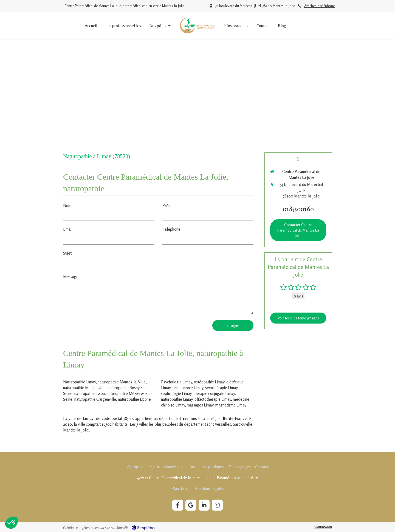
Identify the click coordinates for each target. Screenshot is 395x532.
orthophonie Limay (188, 388)
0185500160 (298, 209)
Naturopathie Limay (79, 382)
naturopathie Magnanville (84, 388)
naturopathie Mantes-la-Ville (122, 382)
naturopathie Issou (90, 393)
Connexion (323, 526)
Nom (67, 206)
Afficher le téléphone (319, 6)
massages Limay (200, 405)
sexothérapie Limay (221, 388)
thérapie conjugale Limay (214, 393)
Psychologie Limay (177, 382)
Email (68, 229)
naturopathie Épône (134, 399)
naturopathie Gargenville (95, 399)
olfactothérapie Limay (213, 399)
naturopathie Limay (177, 399)
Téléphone (171, 229)
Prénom (169, 206)
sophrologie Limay (176, 393)
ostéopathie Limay (209, 382)
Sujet (67, 253)
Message (71, 277)
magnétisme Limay (231, 405)
